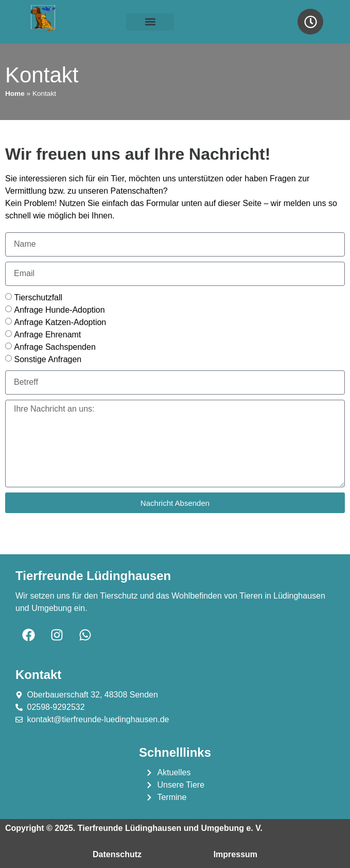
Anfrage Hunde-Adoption (59, 309)
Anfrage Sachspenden (55, 346)
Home (15, 93)
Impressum (235, 854)
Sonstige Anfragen (48, 359)
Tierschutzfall (38, 297)
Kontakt (178, 854)
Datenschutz (117, 854)
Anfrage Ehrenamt (47, 334)
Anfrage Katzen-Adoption (60, 322)
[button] (150, 22)
